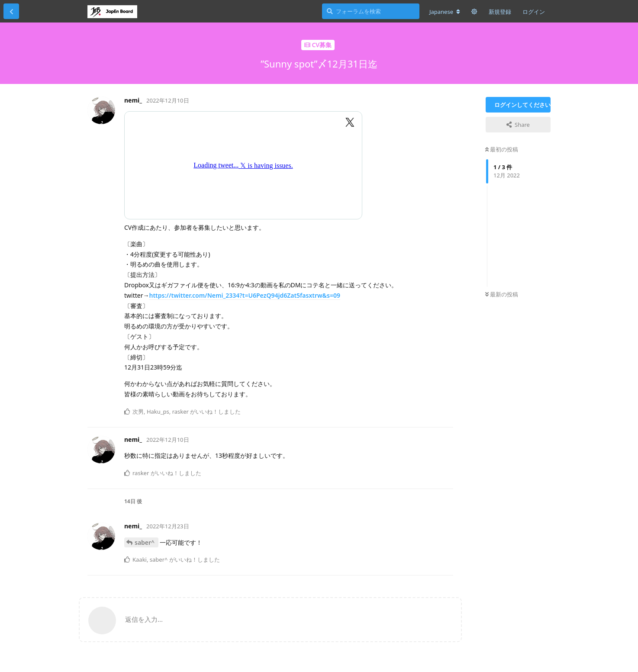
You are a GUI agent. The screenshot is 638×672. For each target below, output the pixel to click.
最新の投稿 (502, 294)
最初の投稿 (502, 149)
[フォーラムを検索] (371, 11)
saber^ (145, 542)
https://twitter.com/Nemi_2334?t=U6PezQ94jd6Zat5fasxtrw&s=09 (244, 295)
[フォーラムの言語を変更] (445, 12)
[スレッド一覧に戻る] (11, 11)
